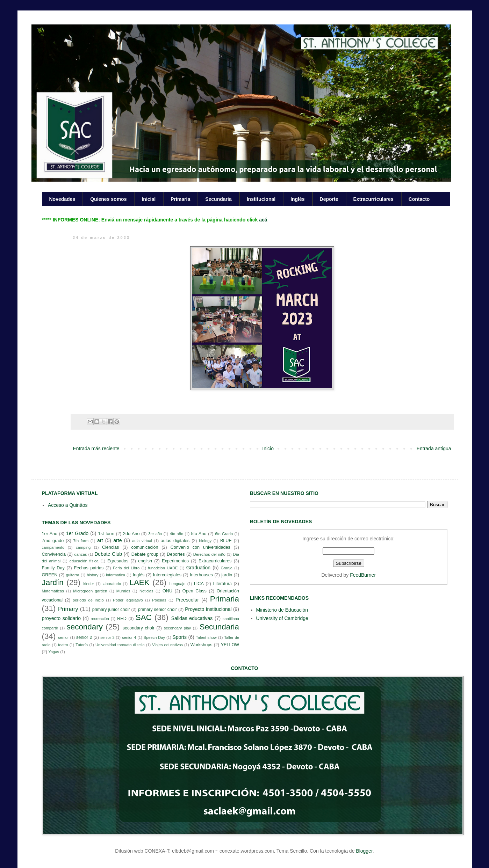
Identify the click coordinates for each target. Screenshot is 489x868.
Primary (68, 609)
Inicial (149, 199)
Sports (179, 637)
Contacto (419, 199)
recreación (100, 619)
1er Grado (77, 533)
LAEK (139, 582)
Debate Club (108, 554)
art (100, 540)
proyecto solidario (62, 618)
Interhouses (201, 575)
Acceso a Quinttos (68, 505)
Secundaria (218, 199)
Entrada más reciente (96, 448)
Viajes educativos (167, 645)
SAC (144, 617)
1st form (106, 534)
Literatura (222, 584)
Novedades (62, 199)
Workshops (202, 645)
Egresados (118, 561)
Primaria (180, 199)
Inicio (268, 448)
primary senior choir (157, 610)
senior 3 (107, 637)
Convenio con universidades (200, 547)
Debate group (145, 554)
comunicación (145, 547)
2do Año (131, 534)
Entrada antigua (434, 448)
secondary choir (139, 628)
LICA (199, 584)
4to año (177, 534)
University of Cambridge (282, 618)
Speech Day (154, 637)
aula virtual (142, 541)
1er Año (50, 534)
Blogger (364, 851)
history (92, 575)
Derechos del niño (209, 554)
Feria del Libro (126, 568)
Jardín (53, 582)
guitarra (73, 575)
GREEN (50, 575)
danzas (80, 554)
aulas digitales (175, 541)
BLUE (226, 541)
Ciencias (110, 547)
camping (83, 547)
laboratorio (112, 584)
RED (122, 619)
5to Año (199, 534)
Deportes (176, 554)
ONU (167, 591)
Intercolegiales (167, 575)
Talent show (206, 637)
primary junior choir (111, 610)
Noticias (146, 591)
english (145, 561)
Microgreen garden (90, 591)
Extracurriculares (373, 199)
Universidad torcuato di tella (120, 645)
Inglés (297, 199)
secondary (85, 627)
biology (205, 541)
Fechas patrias (89, 568)
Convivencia (54, 554)
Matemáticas (53, 591)
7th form (81, 541)
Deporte (329, 199)
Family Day (53, 568)
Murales (123, 591)
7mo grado (53, 541)
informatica (116, 575)
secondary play (178, 628)
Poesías (159, 600)
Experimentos (175, 561)
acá (263, 220)
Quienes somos (108, 199)
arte (117, 540)
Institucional (261, 199)
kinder (88, 584)
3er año (155, 534)
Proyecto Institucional (208, 609)
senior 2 (84, 637)
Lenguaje (177, 584)
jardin (227, 575)
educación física (84, 561)
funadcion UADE (163, 568)
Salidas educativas (192, 618)
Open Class (195, 591)
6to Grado (224, 534)
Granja (226, 568)
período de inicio (88, 600)
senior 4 (129, 637)
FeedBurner (363, 575)
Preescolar (187, 600)
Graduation (198, 568)
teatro (63, 645)
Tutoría (82, 645)
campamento (53, 547)
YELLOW (230, 645)
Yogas (54, 652)
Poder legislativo (128, 600)
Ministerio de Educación (282, 610)
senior (63, 637)
